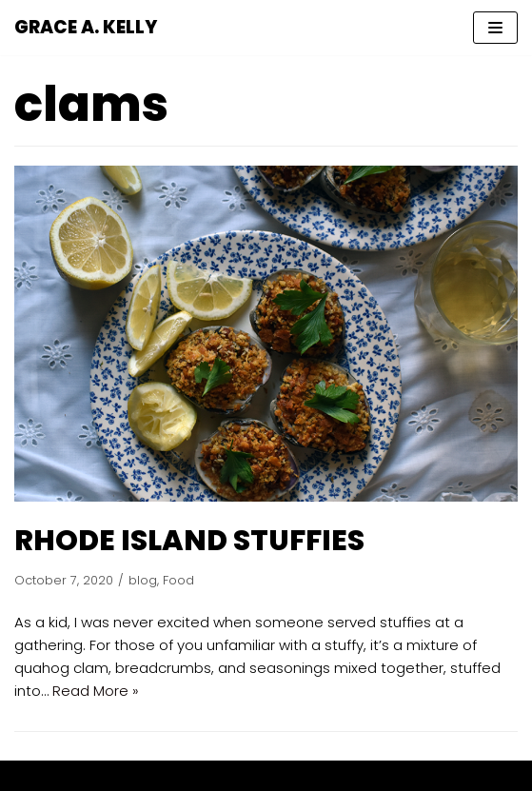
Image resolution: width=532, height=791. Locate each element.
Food (178, 580)
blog (143, 580)
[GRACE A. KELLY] (86, 28)
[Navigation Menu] (495, 28)
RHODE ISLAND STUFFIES (189, 541)
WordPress (334, 775)
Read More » (96, 691)
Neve (178, 775)
